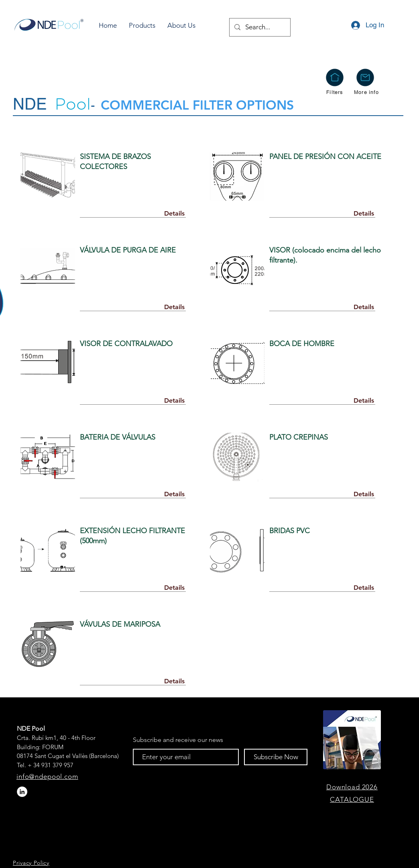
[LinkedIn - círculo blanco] (22, 792)
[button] (142, 25)
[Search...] (259, 27)
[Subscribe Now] (276, 757)
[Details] (174, 214)
